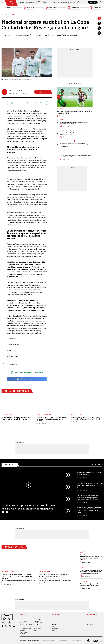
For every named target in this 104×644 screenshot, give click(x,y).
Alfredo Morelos (66, 153)
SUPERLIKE (89, 622)
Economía (56, 2)
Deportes (10, 14)
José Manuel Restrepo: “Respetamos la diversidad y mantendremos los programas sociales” (90, 485)
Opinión (70, 2)
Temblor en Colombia (8, 572)
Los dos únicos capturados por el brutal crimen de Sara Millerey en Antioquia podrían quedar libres (29, 508)
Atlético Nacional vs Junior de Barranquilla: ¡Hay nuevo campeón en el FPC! (74, 112)
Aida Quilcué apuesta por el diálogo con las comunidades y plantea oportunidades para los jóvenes (89, 497)
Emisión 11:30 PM (96, 7)
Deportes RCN (38, 2)
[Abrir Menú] (3, 2)
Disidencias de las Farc (67, 141)
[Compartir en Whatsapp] (99, 33)
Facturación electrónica (38, 619)
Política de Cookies (63, 640)
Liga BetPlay (60, 109)
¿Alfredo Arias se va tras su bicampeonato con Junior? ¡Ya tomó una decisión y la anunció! (51, 419)
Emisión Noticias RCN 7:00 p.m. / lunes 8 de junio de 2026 (90, 473)
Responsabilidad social (26, 618)
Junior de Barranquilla (44, 415)
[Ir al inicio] (11, 3)
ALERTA (54, 626)
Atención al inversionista (24, 633)
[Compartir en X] (99, 28)
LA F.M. (54, 624)
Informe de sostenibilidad (38, 622)
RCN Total (55, 620)
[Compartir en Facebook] (99, 23)
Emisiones (7, 7)
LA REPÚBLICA (72, 618)
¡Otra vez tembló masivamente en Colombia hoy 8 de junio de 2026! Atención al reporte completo (17, 576)
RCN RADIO (55, 622)
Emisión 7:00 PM (73, 7)
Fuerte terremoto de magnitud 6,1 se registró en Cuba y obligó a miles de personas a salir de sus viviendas (91, 572)
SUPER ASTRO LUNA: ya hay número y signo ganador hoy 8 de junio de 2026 (54, 576)
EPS (81, 552)
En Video (10, 465)
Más (97, 465)
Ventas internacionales (39, 625)
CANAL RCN (93, 2)
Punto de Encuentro (77, 2)
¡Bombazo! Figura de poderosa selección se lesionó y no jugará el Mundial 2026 (75, 133)
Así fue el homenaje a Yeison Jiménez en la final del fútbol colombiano (91, 585)
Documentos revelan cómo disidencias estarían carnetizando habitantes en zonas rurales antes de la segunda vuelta (74, 145)
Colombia (22, 2)
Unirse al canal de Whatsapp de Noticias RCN (27, 103)
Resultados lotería (45, 572)
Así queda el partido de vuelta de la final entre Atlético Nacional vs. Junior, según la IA (74, 123)
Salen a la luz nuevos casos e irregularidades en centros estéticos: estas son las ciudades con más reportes (91, 557)
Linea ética (37, 628)
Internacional (30, 2)
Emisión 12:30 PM (51, 7)
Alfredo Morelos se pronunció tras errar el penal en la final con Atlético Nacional (76, 156)
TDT (61, 618)
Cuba (82, 568)
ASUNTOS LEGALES (73, 620)
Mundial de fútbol (66, 130)
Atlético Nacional (12, 365)
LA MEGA (55, 630)
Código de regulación (26, 625)
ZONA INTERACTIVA (92, 620)
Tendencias (64, 2)
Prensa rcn (23, 630)
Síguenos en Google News (27, 379)
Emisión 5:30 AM (28, 7)
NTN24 (54, 618)
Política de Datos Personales (48, 640)
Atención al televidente (23, 622)
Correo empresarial (25, 628)
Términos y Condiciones (76, 640)
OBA (35, 630)
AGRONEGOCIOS (72, 622)
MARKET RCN (90, 624)
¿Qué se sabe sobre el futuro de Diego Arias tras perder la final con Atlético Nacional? (87, 418)
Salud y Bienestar (46, 2)
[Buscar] (101, 2)
